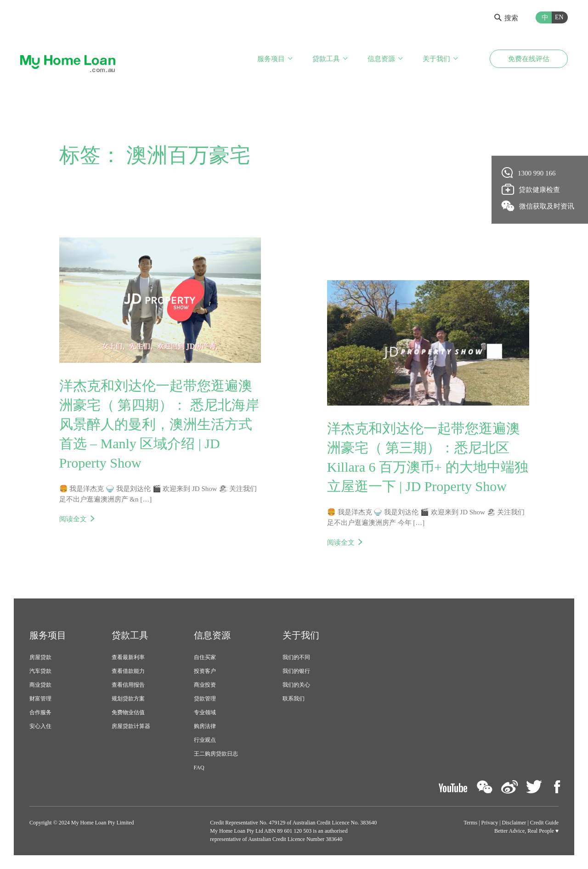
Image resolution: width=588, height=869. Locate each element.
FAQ (199, 767)
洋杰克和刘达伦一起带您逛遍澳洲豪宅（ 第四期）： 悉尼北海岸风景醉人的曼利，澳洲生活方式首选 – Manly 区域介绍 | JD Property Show (159, 424)
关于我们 (436, 59)
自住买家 (205, 657)
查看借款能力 (128, 671)
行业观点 (205, 740)
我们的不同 (296, 657)
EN (559, 17)
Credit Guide (544, 823)
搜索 (506, 18)
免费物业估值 (128, 712)
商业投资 (205, 685)
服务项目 (271, 59)
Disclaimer (514, 823)
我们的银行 (296, 671)
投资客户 (205, 671)
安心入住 (40, 726)
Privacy (490, 823)
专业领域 (205, 712)
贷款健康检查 (531, 189)
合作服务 (40, 712)
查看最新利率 (128, 657)
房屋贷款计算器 (131, 726)
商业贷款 (40, 685)
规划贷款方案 (128, 699)
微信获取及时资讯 (538, 206)
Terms (470, 823)
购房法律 (205, 726)
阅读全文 (73, 519)
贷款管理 (205, 699)
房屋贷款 (40, 657)
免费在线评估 (529, 59)
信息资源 (381, 59)
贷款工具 (326, 59)
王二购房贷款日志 (216, 754)
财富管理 (40, 699)
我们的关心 (296, 685)
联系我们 (294, 699)
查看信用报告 (128, 685)
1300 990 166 (529, 173)
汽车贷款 (40, 671)
